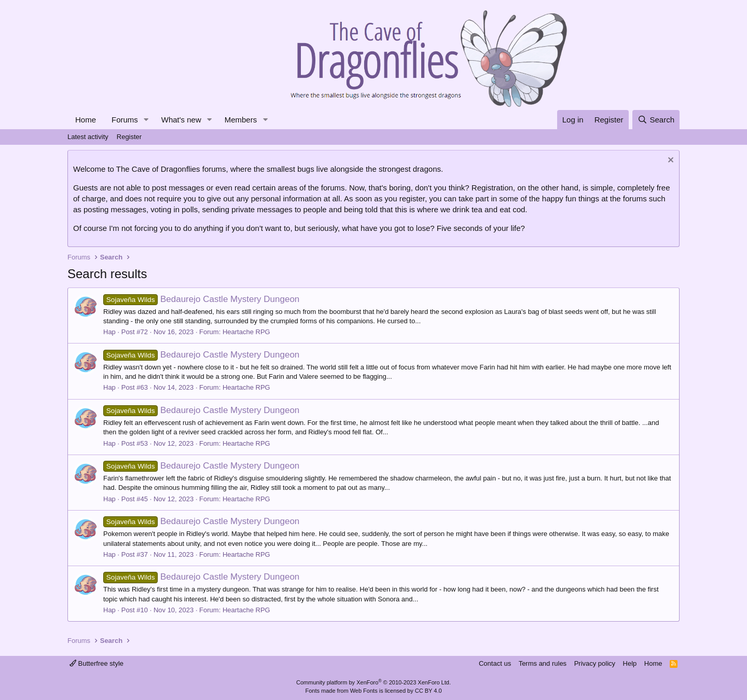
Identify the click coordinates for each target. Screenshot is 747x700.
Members (241, 120)
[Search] (656, 120)
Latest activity (88, 137)
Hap (109, 332)
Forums (125, 120)
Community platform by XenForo (374, 682)
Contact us (495, 663)
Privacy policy (595, 663)
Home (86, 120)
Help (630, 663)
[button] (146, 120)
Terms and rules (543, 663)
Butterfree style (96, 663)
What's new (181, 120)
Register (129, 137)
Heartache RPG (246, 332)
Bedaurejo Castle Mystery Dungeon (201, 299)
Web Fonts (364, 691)
